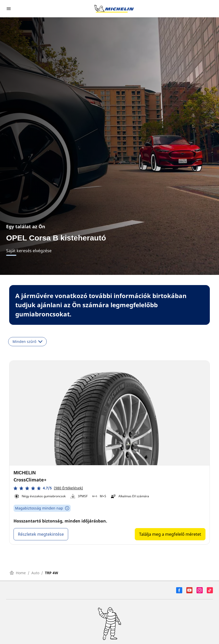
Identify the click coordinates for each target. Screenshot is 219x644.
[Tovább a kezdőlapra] (114, 9)
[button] (48, 488)
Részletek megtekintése (41, 534)
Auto (35, 573)
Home (18, 573)
